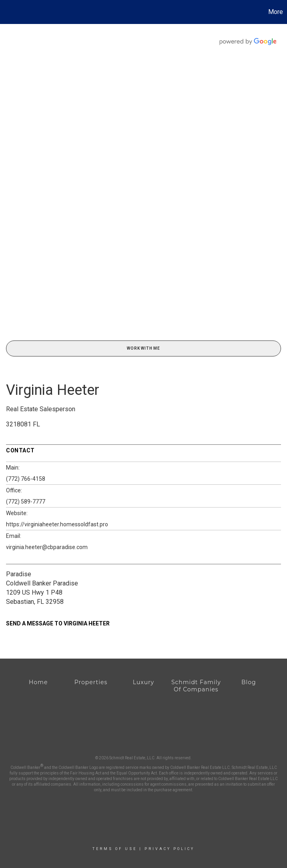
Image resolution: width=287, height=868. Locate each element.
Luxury (143, 682)
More (276, 12)
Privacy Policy (170, 849)
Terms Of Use (115, 849)
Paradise (19, 574)
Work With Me (143, 348)
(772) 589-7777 (26, 502)
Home (38, 682)
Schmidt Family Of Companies (196, 686)
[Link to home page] (10, 12)
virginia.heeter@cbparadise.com (47, 547)
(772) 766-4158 (26, 479)
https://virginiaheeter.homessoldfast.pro (57, 524)
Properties (91, 682)
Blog (249, 682)
